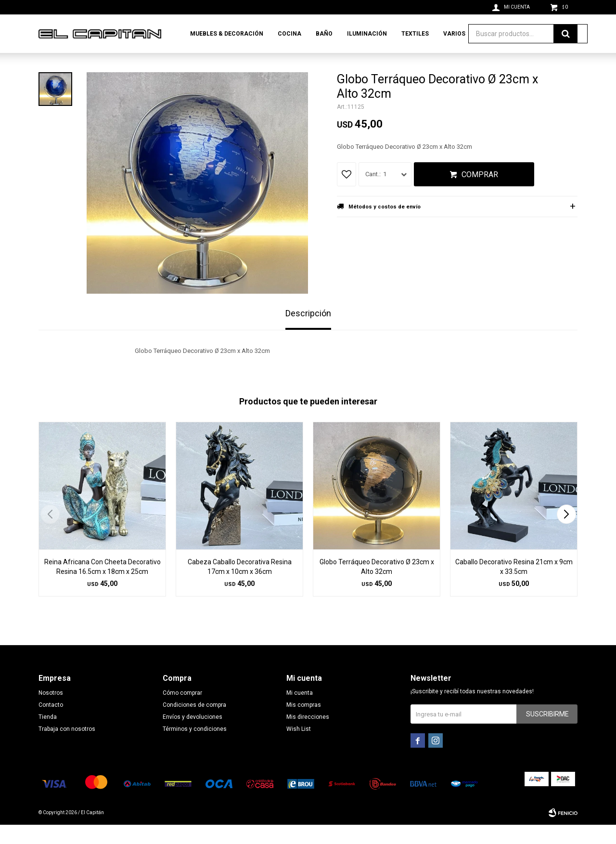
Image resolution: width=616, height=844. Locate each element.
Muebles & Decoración (227, 34)
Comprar (480, 194)
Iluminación (367, 34)
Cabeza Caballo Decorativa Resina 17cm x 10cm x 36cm (240, 586)
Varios (454, 34)
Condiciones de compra (194, 724)
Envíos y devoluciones (192, 736)
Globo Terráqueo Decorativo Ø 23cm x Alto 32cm (377, 586)
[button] (566, 533)
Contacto (51, 724)
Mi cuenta (300, 712)
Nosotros (51, 712)
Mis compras (304, 724)
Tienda (48, 736)
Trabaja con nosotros (67, 748)
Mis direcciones (308, 736)
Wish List (299, 748)
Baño (324, 34)
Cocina (289, 34)
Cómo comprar (182, 712)
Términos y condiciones (195, 748)
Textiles (415, 34)
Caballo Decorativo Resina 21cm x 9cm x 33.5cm (514, 586)
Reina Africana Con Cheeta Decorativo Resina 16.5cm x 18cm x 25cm (103, 586)
